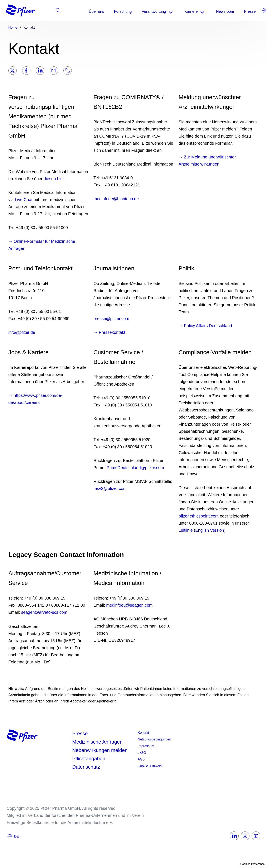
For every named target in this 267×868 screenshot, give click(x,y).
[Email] (54, 71)
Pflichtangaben (89, 759)
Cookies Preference (253, 864)
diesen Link (54, 179)
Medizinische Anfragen (97, 742)
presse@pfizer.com (111, 319)
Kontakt (143, 733)
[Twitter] (13, 71)
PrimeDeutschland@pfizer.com (135, 468)
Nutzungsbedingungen (154, 739)
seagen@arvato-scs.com (44, 612)
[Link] (68, 71)
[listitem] (249, 11)
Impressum (146, 746)
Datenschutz (86, 767)
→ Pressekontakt (109, 332)
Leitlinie (186, 530)
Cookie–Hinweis (150, 766)
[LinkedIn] (40, 71)
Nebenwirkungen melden (100, 750)
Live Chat (24, 200)
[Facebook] (26, 71)
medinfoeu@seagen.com (129, 605)
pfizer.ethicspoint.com (199, 516)
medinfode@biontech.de (116, 199)
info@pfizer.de (22, 332)
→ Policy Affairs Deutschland (205, 326)
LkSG (142, 753)
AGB (141, 759)
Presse (80, 733)
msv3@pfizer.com (110, 488)
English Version (210, 530)
